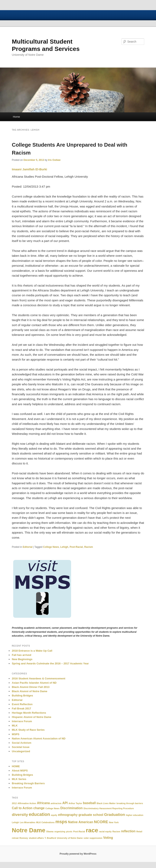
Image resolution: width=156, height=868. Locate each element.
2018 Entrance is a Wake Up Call (32, 651)
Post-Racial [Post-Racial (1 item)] (79, 831)
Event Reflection (22, 704)
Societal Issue (21, 747)
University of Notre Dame (31, 15)
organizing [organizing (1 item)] (60, 831)
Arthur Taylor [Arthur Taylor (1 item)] (75, 803)
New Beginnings (22, 659)
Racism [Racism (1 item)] (116, 831)
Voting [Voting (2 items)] (108, 838)
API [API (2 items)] (65, 803)
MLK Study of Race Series (28, 730)
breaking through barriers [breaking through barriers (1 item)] (130, 803)
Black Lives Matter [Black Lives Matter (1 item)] (106, 803)
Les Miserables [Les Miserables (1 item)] (27, 822)
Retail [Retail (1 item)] (139, 831)
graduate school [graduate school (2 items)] (91, 815)
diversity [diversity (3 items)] (20, 815)
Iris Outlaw (54, 160)
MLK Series (19, 779)
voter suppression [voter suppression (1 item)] (93, 838)
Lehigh (64, 547)
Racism (89, 547)
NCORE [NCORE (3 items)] (101, 822)
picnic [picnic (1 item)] (69, 831)
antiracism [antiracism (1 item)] (56, 803)
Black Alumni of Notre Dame (29, 691)
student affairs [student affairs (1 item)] (36, 838)
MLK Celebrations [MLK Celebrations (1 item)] (45, 822)
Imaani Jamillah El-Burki (29, 169)
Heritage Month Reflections (29, 713)
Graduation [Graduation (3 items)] (115, 815)
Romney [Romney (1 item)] (24, 838)
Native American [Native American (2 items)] (81, 822)
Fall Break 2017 (21, 708)
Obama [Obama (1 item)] (50, 831)
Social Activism (22, 743)
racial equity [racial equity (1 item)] (105, 831)
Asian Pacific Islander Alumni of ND (34, 683)
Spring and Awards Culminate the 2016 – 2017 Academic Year (50, 663)
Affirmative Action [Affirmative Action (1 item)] (27, 803)
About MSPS (20, 771)
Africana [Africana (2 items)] (43, 803)
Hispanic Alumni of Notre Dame (31, 717)
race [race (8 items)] (92, 830)
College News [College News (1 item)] (53, 808)
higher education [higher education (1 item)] (135, 815)
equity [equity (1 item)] (54, 815)
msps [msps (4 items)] (61, 822)
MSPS (16, 734)
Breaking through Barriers (28, 783)
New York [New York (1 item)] (114, 822)
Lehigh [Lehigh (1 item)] (15, 822)
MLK (15, 726)
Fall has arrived (21, 655)
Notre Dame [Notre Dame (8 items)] (29, 830)
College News (51, 547)
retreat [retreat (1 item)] (15, 838)
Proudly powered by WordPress (78, 854)
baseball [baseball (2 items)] (89, 803)
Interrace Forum (22, 721)
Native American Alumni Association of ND (39, 739)
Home (17, 117)
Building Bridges (22, 696)
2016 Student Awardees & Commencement (38, 678)
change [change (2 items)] (39, 808)
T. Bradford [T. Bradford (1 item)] (50, 838)
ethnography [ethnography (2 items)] (68, 815)
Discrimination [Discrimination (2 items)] (71, 808)
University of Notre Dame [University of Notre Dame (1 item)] (70, 838)
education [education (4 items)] (40, 814)
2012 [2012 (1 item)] (14, 803)
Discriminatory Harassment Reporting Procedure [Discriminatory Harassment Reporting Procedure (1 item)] (109, 808)
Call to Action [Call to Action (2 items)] (22, 808)
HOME (16, 766)
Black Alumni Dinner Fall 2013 (31, 687)
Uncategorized (21, 751)
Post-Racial (76, 547)
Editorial (28, 547)
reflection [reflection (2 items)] (128, 831)
